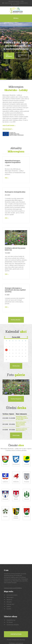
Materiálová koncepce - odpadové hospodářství (13, 162)
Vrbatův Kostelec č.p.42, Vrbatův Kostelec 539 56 (16, 3)
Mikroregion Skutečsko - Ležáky (16, 1)
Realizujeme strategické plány (15, 192)
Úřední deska (16, 435)
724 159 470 (16, 5)
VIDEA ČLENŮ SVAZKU (8, 126)
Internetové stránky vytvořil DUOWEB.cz (13, 588)
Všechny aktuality (15, 320)
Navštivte (9, 600)
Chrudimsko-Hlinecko (13, 625)
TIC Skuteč (10, 622)
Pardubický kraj (11, 620)
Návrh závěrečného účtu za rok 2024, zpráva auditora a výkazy (21, 424)
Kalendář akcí (10, 604)
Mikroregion (10, 597)
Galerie (9, 607)
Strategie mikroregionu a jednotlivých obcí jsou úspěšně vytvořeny (15, 290)
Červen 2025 (16, 337)
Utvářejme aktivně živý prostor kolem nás (15, 249)
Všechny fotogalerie (16, 399)
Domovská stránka (12, 595)
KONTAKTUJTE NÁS (22, 56)
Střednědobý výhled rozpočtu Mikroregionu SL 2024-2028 (22, 418)
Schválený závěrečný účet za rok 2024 (21, 430)
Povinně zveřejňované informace (16, 640)
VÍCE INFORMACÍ (9, 56)
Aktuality (9, 602)
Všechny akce (16, 366)
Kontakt (9, 609)
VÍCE (6, 178)
